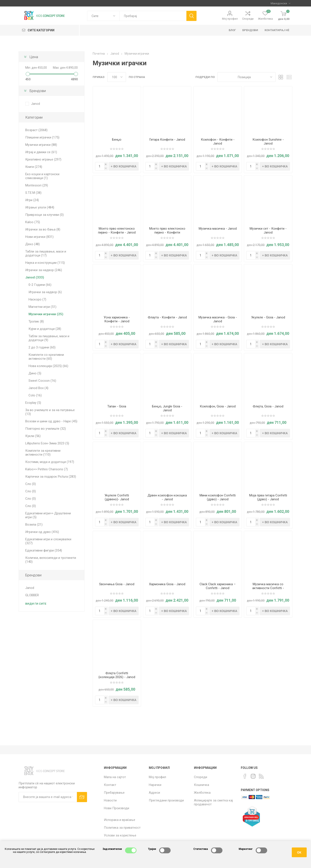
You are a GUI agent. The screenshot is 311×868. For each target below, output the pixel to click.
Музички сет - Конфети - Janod (268, 231)
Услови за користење (120, 835)
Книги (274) (34, 167)
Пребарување (114, 793)
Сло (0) (31, 484)
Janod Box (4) (38, 388)
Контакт (110, 785)
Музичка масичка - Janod (218, 229)
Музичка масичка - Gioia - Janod (218, 319)
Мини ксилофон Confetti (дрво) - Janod (218, 497)
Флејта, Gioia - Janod (268, 406)
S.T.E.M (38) (33, 193)
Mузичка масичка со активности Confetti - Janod (268, 588)
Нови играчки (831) (39, 237)
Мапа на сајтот (115, 777)
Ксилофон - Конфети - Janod (218, 141)
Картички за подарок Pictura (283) (51, 477)
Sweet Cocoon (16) (42, 381)
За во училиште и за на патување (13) (50, 412)
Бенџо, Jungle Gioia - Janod (167, 408)
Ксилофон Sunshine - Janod (268, 141)
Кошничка (202, 785)
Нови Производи (117, 808)
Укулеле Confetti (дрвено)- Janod (117, 497)
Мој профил (230, 19)
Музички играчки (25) (46, 314)
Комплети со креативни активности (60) (46, 357)
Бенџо (117, 140)
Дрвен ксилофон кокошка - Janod (167, 497)
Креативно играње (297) (43, 159)
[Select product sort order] (247, 77)
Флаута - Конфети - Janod (167, 317)
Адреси (154, 793)
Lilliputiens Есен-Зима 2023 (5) (47, 443)
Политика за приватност (122, 828)
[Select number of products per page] (117, 77)
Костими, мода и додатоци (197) (50, 462)
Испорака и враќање (120, 820)
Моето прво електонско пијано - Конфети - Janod (117, 231)
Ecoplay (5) (33, 403)
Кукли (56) (33, 436)
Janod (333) (35, 277)
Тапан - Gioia (117, 406)
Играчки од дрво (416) (42, 532)
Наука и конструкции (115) (45, 263)
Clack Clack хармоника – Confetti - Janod (218, 586)
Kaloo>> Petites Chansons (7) (47, 469)
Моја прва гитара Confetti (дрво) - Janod (268, 497)
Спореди (248, 19)
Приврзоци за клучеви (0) (44, 215)
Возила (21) (34, 525)
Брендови (38, 91)
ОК (299, 852)
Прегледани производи (166, 800)
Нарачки (155, 785)
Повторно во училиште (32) (46, 429)
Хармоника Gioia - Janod (167, 584)
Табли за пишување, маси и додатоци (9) (49, 338)
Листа (289, 77)
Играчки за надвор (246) (44, 270)
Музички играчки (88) (41, 145)
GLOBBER (32, 595)
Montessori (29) (37, 185)
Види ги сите (36, 604)
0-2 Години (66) (40, 285)
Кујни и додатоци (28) (45, 329)
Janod (36, 104)
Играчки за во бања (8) (43, 229)
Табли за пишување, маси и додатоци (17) (46, 253)
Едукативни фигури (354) (44, 550)
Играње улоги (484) (40, 207)
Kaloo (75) (33, 222)
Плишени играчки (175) (42, 137)
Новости (110, 800)
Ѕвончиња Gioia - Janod (117, 584)
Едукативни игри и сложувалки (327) (48, 541)
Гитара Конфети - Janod (167, 140)
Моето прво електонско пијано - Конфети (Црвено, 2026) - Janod (167, 232)
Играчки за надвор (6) (45, 292)
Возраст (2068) (36, 130)
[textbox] (153, 16)
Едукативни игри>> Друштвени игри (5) (48, 515)
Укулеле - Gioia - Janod (268, 317)
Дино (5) (35, 373)
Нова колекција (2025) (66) (48, 366)
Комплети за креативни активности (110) (43, 453)
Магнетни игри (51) (42, 307)
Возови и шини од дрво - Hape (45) (51, 421)
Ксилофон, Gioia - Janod (218, 406)
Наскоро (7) (37, 299)
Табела (281, 77)
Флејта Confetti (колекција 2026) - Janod (117, 675)
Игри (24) (32, 200)
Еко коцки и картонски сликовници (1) (42, 176)
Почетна (99, 54)
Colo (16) (35, 395)
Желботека (202, 793)
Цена (34, 57)
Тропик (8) (36, 321)
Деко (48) (33, 244)
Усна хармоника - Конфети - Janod (117, 319)
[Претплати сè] (48, 797)
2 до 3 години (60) (42, 347)
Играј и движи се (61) (41, 152)
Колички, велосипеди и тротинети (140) (51, 560)
